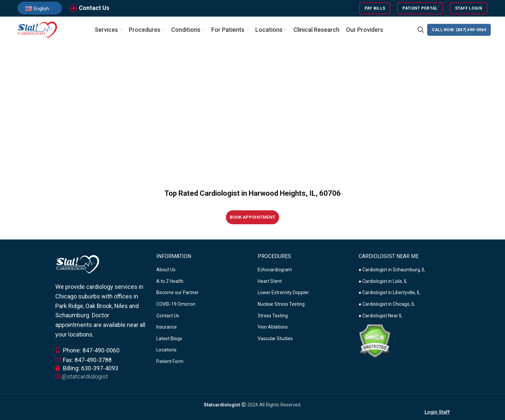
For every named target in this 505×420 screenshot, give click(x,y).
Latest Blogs (169, 339)
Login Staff (437, 412)
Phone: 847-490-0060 (87, 350)
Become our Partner (177, 293)
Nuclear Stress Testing (281, 304)
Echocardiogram (275, 270)
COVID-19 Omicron (176, 304)
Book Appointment (253, 217)
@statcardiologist (85, 376)
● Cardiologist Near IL (380, 316)
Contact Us (94, 8)
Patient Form (170, 361)
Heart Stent (270, 281)
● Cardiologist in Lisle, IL (383, 281)
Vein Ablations (273, 327)
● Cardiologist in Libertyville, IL (389, 293)
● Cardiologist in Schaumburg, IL (392, 270)
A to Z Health (170, 281)
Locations (166, 350)
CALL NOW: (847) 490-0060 (459, 30)
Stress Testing (273, 316)
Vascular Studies (275, 339)
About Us (166, 270)
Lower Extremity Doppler (283, 293)
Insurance (167, 327)
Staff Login (469, 8)
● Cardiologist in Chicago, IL (387, 304)
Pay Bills (375, 8)
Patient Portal (420, 8)
